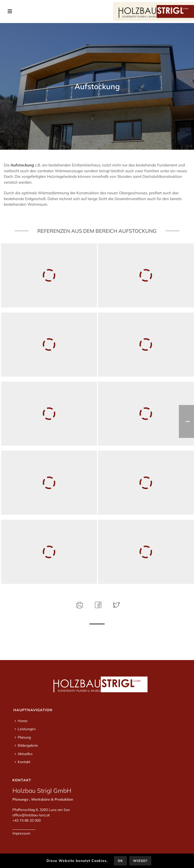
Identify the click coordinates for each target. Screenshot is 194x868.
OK (120, 861)
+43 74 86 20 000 (27, 820)
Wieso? (140, 861)
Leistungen (25, 729)
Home (21, 721)
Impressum (21, 833)
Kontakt (22, 762)
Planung (23, 737)
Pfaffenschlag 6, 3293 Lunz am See (41, 810)
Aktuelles (24, 754)
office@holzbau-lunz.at (31, 815)
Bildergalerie (26, 745)
